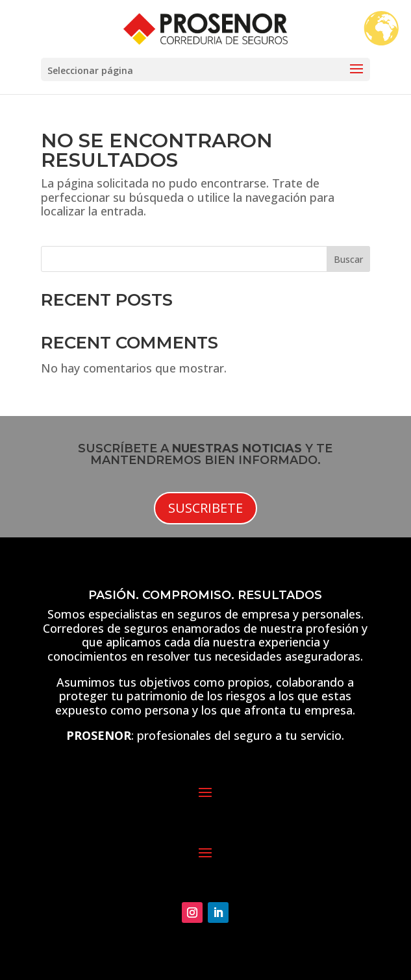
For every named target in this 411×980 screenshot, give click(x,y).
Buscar (348, 259)
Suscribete (205, 508)
